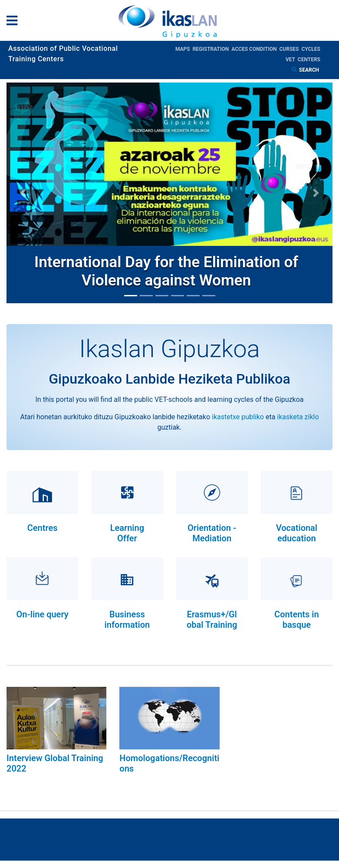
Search (310, 70)
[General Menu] (15, 22)
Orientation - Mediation (212, 533)
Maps (184, 49)
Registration (212, 49)
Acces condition (255, 49)
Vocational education (297, 533)
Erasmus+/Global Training (212, 620)
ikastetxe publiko (238, 417)
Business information (127, 620)
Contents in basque (297, 620)
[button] (23, 193)
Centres (43, 528)
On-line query (43, 614)
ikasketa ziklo (298, 417)
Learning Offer (127, 533)
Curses (290, 49)
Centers (309, 60)
